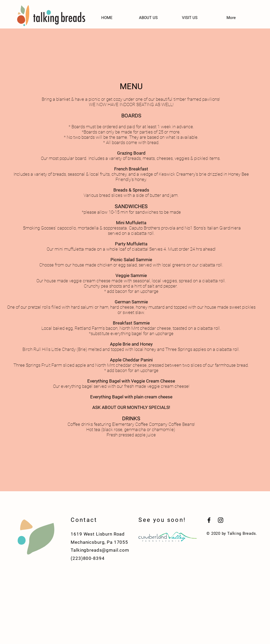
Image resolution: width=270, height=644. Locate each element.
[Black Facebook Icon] (209, 520)
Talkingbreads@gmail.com (100, 550)
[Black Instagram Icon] (221, 520)
